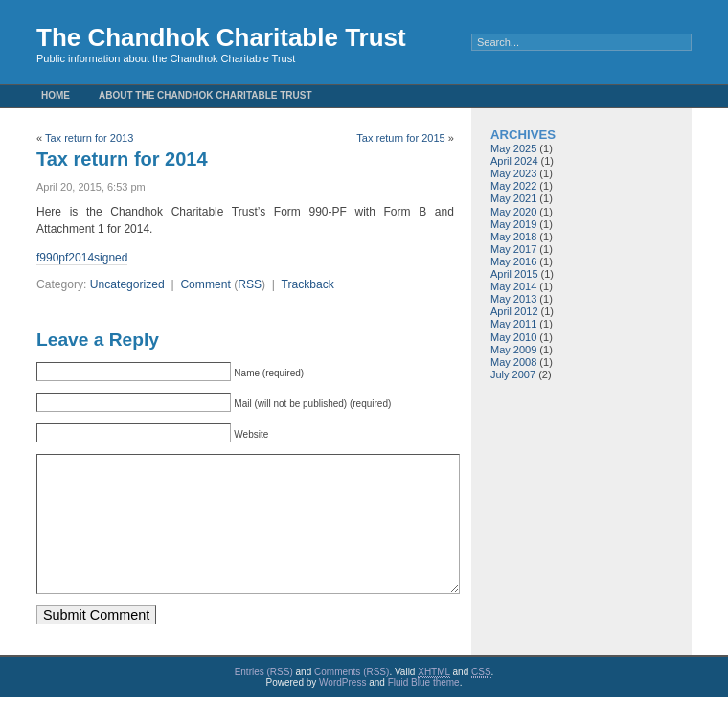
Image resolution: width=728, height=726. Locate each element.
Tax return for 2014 (122, 159)
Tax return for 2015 (400, 138)
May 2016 (513, 261)
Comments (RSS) (352, 701)
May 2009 (513, 350)
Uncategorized (127, 284)
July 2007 (513, 374)
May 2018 (513, 237)
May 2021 (513, 198)
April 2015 (514, 274)
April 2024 (514, 161)
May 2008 (513, 362)
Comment (205, 284)
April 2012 (514, 311)
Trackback (307, 284)
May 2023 (513, 173)
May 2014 (513, 286)
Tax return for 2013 (89, 138)
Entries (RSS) (264, 701)
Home (56, 95)
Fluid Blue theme (424, 711)
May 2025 (513, 148)
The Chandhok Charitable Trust (221, 37)
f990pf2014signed (82, 258)
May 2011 (513, 324)
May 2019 (513, 224)
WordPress (342, 711)
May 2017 (513, 249)
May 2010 (513, 337)
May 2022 (513, 186)
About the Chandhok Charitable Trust (205, 95)
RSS (250, 284)
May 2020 (513, 212)
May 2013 (513, 299)
